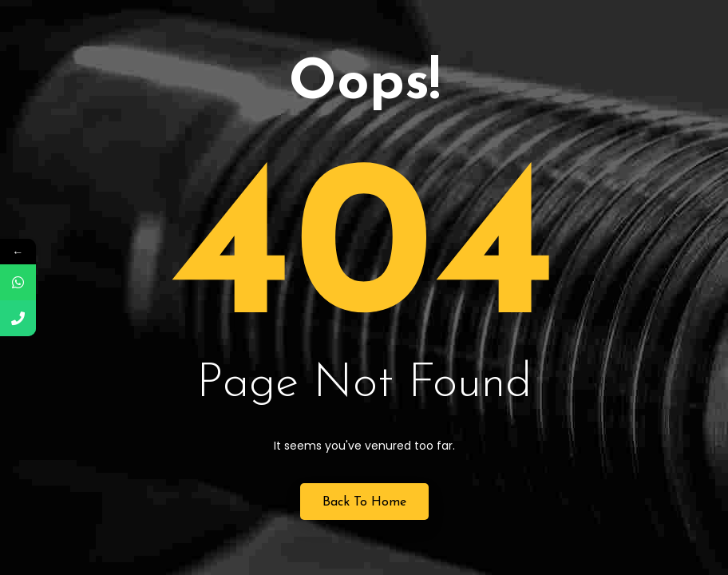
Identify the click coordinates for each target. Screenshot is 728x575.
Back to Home (364, 502)
